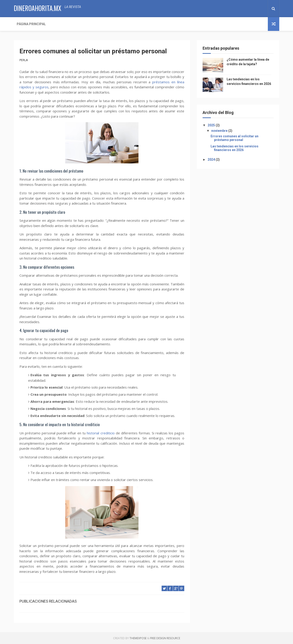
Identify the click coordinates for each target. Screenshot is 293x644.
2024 (212, 160)
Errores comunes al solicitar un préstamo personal (235, 138)
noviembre (220, 131)
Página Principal (31, 24)
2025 (212, 125)
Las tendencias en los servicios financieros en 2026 (235, 148)
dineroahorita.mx (38, 8)
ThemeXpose (138, 638)
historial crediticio (101, 433)
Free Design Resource (165, 638)
